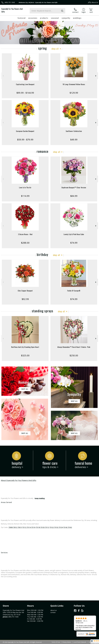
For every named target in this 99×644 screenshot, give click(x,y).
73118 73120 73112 (42, 527)
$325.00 (25, 355)
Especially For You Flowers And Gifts (12, 10)
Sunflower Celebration (74, 131)
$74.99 (74, 243)
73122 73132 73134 (56, 527)
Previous (3, 76)
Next (96, 76)
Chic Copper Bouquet (25, 291)
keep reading (40, 498)
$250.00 (74, 355)
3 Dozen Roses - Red (25, 234)
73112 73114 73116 (29, 527)
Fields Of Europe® (74, 291)
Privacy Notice (67, 642)
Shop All (55, 49)
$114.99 (25, 196)
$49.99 (74, 140)
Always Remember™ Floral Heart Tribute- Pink (74, 347)
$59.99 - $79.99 (25, 140)
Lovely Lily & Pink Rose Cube (74, 234)
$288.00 (25, 243)
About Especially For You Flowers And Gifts (19, 480)
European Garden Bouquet (25, 131)
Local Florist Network (80, 642)
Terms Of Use (56, 642)
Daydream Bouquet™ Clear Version (74, 187)
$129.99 (74, 93)
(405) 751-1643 (10, 2)
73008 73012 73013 (15, 527)
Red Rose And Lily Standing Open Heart (25, 347)
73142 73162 (68, 527)
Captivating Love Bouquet (25, 84)
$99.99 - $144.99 (25, 93)
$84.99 (74, 196)
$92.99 (25, 299)
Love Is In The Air (25, 187)
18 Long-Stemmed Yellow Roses (74, 84)
